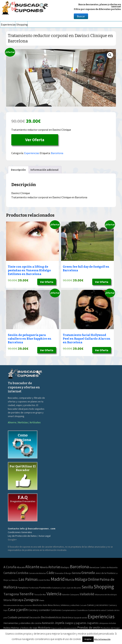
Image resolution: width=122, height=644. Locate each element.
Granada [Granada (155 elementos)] (88, 573)
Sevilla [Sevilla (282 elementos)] (87, 587)
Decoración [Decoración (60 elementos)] (35, 618)
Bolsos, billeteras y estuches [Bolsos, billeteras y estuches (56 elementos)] (66, 605)
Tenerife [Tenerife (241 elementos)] (26, 594)
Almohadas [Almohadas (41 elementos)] (37, 605)
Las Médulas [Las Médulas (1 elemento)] (13, 580)
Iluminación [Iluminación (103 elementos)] (48, 623)
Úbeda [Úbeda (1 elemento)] (42, 600)
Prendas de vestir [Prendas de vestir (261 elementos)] (89, 627)
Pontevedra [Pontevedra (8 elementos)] (45, 588)
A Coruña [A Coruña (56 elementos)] (10, 567)
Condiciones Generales (20, 532)
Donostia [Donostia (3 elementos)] (59, 573)
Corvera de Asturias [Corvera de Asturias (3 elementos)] (37, 573)
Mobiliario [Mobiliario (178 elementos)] (44, 628)
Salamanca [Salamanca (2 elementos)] (57, 588)
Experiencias (8, 24)
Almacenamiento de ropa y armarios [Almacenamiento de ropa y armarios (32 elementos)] (18, 605)
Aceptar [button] (88, 639)
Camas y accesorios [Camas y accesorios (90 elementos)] (97, 605)
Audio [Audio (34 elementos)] (45, 605)
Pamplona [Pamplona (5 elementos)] (23, 588)
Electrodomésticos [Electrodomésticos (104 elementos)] (51, 617)
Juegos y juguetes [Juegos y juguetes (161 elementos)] (76, 623)
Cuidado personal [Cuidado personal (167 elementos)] (18, 617)
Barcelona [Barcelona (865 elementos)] (79, 567)
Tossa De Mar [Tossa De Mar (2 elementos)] (40, 594)
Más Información (102, 639)
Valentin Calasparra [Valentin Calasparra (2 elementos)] (71, 594)
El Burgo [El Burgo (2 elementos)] (68, 573)
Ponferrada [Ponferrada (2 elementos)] (34, 588)
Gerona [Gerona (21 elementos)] (76, 573)
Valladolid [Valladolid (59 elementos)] (87, 594)
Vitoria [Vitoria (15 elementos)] (7, 600)
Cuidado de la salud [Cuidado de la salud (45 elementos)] (97, 610)
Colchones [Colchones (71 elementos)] (56, 610)
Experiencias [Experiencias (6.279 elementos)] (101, 616)
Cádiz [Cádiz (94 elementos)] (50, 573)
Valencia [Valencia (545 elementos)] (54, 594)
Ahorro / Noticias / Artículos (24, 422)
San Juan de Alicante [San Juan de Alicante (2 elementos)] (72, 588)
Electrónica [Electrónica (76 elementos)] (68, 617)
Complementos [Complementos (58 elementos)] (69, 610)
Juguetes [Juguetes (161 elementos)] (93, 623)
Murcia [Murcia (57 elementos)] (70, 580)
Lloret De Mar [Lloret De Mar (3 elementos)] (44, 580)
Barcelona (57, 153)
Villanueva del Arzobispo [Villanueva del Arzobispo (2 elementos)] (106, 594)
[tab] (18, 170)
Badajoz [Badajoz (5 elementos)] (65, 567)
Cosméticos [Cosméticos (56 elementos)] (82, 610)
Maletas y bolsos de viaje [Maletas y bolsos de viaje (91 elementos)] (24, 628)
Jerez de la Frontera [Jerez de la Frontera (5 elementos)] (105, 573)
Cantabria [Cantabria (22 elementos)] (9, 573)
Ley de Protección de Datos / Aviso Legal (29, 536)
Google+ (12, 540)
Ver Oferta (35, 140)
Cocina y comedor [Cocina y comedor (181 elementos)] (39, 610)
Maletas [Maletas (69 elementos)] (7, 628)
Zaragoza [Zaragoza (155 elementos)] (31, 600)
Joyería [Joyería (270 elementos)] (59, 623)
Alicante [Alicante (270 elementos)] (32, 567)
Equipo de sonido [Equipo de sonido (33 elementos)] (80, 618)
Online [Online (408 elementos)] (93, 579)
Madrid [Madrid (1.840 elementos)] (58, 579)
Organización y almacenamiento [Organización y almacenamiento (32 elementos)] (64, 628)
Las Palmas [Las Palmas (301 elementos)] (28, 579)
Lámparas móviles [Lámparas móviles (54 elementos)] (107, 623)
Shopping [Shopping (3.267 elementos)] (104, 587)
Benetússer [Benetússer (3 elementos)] (94, 567)
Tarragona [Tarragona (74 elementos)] (11, 594)
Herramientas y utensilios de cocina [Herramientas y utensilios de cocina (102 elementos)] (22, 623)
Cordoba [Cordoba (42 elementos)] (22, 573)
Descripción (18, 170)
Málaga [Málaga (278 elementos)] (81, 579)
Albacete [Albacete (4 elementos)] (21, 567)
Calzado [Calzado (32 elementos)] (83, 605)
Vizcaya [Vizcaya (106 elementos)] (18, 600)
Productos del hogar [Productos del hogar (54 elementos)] (110, 628)
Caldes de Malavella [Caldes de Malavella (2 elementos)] (109, 567)
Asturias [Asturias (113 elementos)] (54, 567)
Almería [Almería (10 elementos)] (44, 567)
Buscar (81, 16)
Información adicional (44, 170)
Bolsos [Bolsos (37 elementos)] (50, 605)
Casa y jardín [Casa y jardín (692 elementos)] (18, 610)
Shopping (22, 24)
